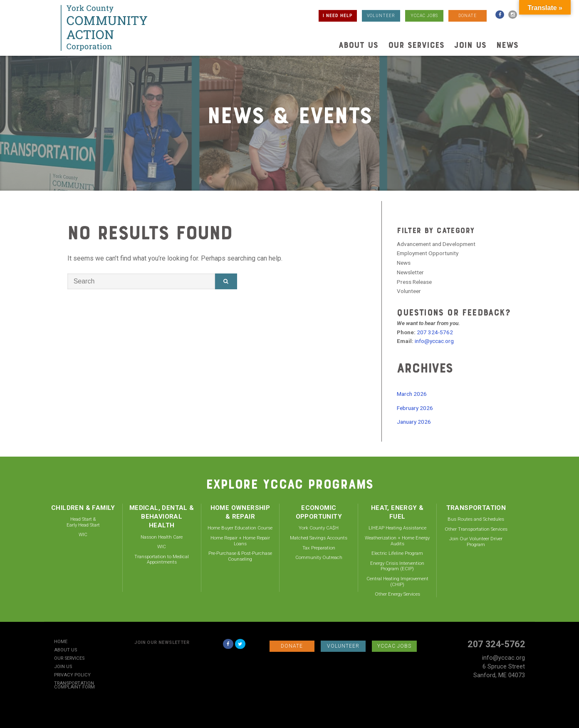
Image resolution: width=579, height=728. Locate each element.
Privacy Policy (72, 675)
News (507, 45)
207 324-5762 (435, 332)
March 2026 (412, 394)
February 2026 (415, 408)
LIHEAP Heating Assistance (397, 528)
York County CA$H (319, 528)
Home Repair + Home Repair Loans (240, 541)
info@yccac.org (434, 341)
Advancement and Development (436, 244)
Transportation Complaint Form (74, 686)
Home (61, 642)
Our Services (416, 45)
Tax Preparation (319, 548)
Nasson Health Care (162, 537)
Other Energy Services (397, 594)
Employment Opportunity (428, 253)
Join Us (470, 45)
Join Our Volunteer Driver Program (476, 542)
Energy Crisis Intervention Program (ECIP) (397, 566)
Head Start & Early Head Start (83, 522)
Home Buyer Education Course (240, 528)
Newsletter (410, 272)
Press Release (414, 282)
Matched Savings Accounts (319, 538)
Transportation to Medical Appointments (162, 559)
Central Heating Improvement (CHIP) (397, 581)
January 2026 (414, 422)
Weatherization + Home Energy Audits (397, 541)
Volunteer (409, 291)
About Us (358, 45)
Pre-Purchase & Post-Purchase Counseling (240, 556)
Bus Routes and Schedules (476, 519)
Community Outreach (319, 557)
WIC (83, 534)
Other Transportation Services (476, 529)
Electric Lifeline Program (397, 553)
